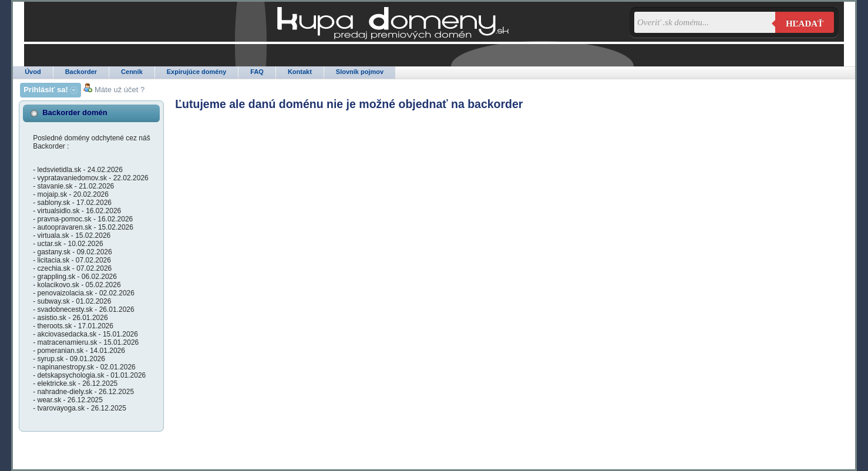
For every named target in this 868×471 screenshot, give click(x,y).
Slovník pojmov (360, 72)
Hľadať (805, 23)
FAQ (257, 72)
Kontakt (300, 72)
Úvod (33, 72)
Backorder (81, 72)
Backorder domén (75, 112)
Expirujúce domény (196, 72)
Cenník (132, 72)
